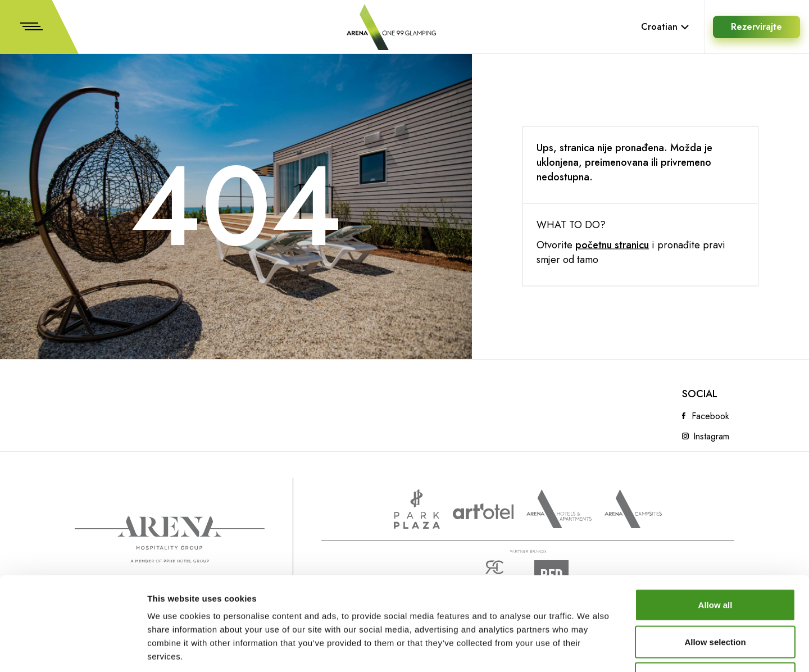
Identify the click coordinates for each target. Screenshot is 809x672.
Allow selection (715, 562)
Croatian (665, 27)
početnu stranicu (612, 245)
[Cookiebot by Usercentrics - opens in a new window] (73, 650)
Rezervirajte (756, 27)
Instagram (711, 437)
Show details (590, 650)
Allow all (715, 525)
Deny (715, 598)
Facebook (710, 416)
